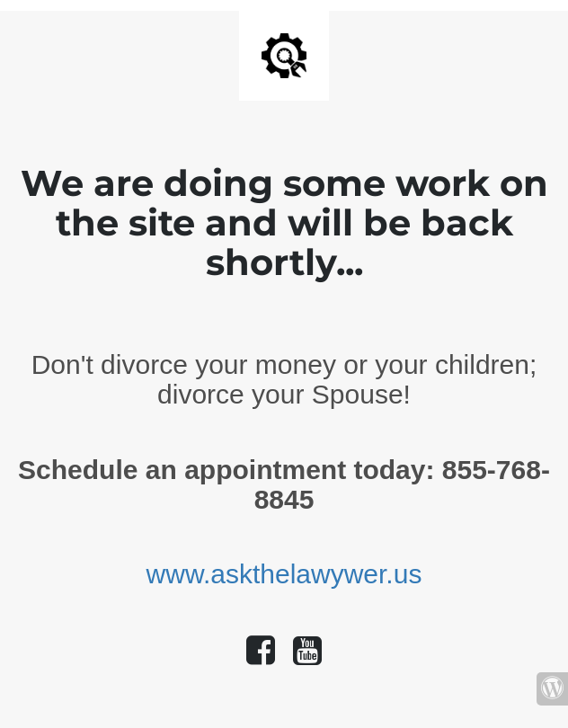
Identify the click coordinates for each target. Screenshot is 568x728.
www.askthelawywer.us (284, 574)
